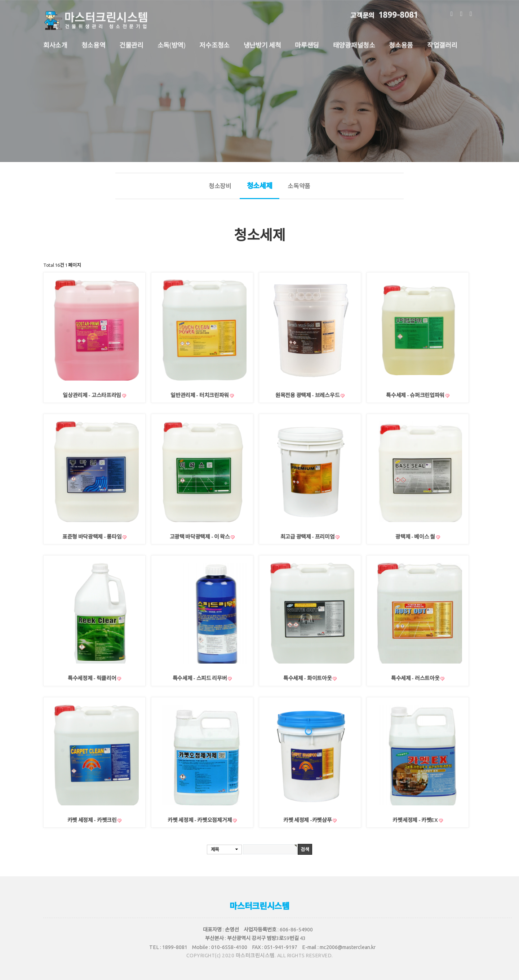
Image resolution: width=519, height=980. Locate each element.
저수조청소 (214, 42)
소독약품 (299, 186)
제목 (215, 849)
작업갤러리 (442, 42)
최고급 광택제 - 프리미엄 (308, 537)
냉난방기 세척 (262, 42)
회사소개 (55, 42)
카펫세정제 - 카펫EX (416, 820)
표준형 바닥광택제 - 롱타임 (92, 537)
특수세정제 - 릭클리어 (92, 678)
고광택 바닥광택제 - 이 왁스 (200, 537)
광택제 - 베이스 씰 (416, 537)
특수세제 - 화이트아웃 (308, 678)
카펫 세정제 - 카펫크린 (93, 820)
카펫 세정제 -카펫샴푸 (308, 820)
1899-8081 (384, 11)
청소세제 (260, 190)
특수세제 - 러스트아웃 (416, 678)
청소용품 (401, 42)
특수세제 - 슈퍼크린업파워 (416, 395)
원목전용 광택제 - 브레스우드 (308, 395)
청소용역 (94, 42)
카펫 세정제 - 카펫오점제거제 (200, 820)
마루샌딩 (307, 42)
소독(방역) (172, 42)
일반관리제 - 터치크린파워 (200, 395)
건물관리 (131, 42)
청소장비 (220, 186)
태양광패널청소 (354, 42)
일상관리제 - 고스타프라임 (92, 395)
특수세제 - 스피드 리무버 (200, 678)
